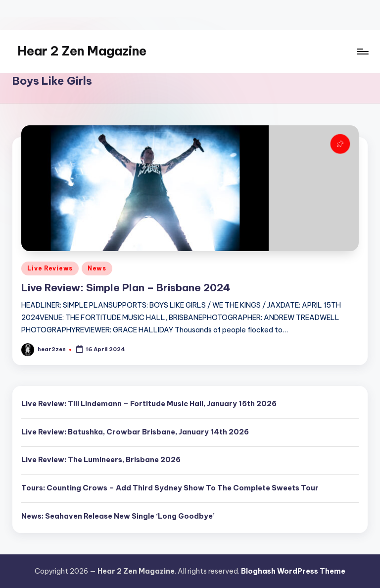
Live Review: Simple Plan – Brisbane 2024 (126, 288)
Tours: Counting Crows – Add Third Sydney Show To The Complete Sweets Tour (170, 488)
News (97, 268)
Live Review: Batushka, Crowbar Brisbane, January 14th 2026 (135, 432)
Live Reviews (50, 268)
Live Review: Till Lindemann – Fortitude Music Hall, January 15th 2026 (149, 404)
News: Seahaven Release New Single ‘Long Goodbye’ (118, 516)
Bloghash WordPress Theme (293, 571)
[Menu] (362, 52)
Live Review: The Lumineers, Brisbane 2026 (101, 460)
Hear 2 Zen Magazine (82, 51)
